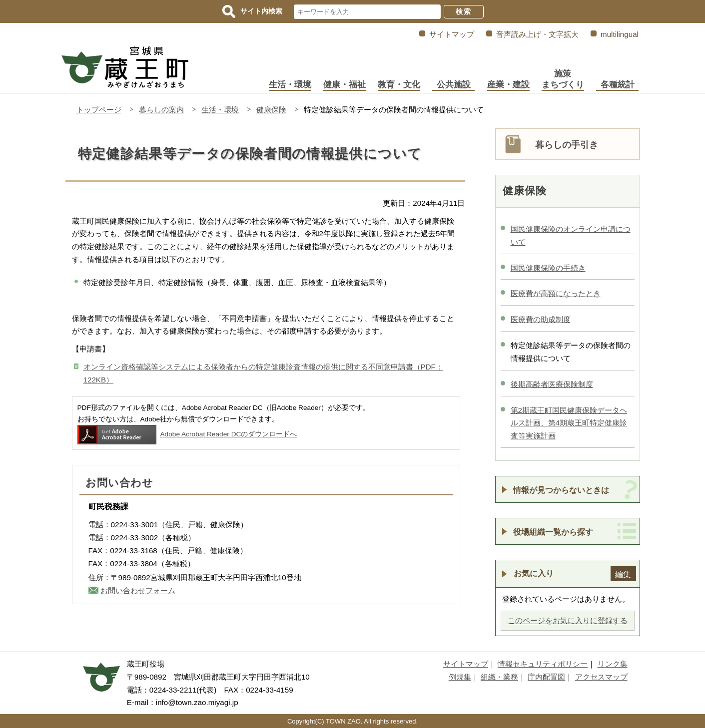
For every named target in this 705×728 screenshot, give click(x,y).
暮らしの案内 (161, 110)
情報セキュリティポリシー (543, 664)
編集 (623, 574)
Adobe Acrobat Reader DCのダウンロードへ (187, 434)
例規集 (460, 677)
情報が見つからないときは (561, 490)
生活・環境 (290, 85)
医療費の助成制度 (541, 319)
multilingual (620, 34)
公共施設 (454, 85)
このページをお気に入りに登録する (568, 620)
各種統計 (618, 85)
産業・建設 (508, 85)
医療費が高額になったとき (556, 293)
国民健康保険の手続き (548, 268)
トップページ (99, 110)
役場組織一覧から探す (553, 532)
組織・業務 (499, 677)
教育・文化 (399, 85)
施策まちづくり (563, 79)
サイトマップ (452, 34)
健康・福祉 (345, 85)
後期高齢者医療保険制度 (552, 384)
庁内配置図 (546, 677)
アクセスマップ (601, 677)
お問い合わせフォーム (138, 590)
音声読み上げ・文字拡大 (537, 34)
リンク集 (613, 664)
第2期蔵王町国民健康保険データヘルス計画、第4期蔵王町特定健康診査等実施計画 (569, 423)
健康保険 (271, 110)
